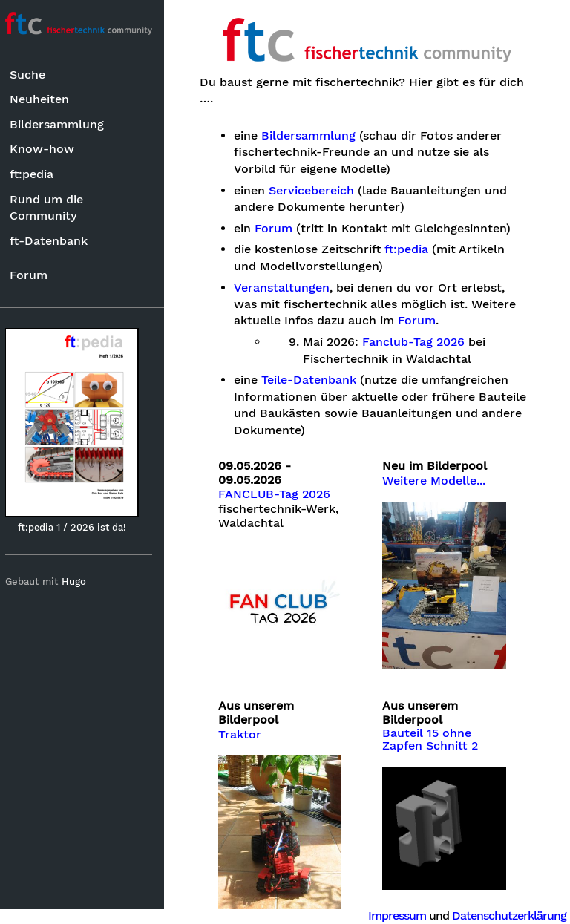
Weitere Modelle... (438, 481)
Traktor (246, 730)
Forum (35, 275)
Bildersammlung (63, 124)
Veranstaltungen (288, 288)
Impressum (397, 915)
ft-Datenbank (55, 241)
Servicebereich (318, 191)
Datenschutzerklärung (509, 915)
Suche (34, 75)
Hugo (81, 581)
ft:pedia (38, 174)
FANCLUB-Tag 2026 (281, 494)
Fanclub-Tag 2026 (420, 342)
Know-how (49, 149)
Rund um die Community (53, 207)
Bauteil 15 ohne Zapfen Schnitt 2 (434, 735)
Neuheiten (46, 99)
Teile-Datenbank (315, 380)
